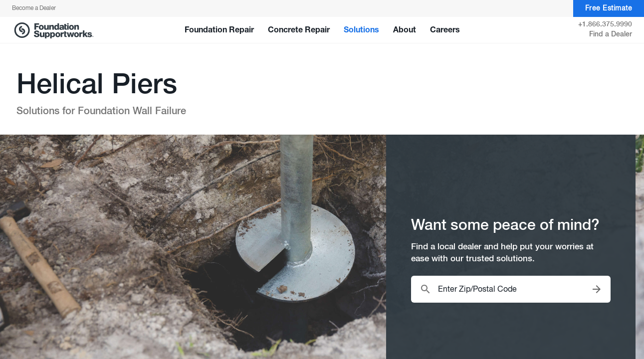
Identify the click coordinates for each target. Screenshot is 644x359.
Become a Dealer (34, 8)
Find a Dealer (611, 34)
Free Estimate (609, 9)
